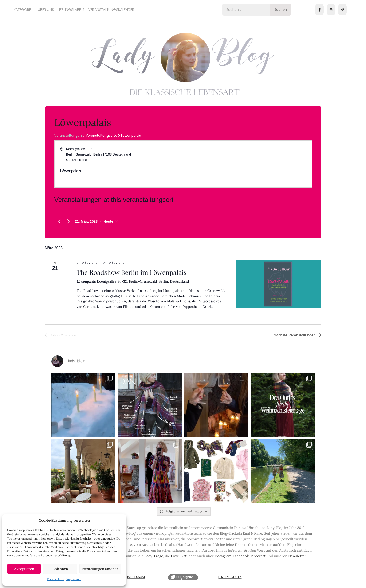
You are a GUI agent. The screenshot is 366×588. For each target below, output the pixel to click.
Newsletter (297, 556)
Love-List (179, 556)
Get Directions (77, 160)
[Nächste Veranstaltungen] (69, 221)
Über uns (46, 10)
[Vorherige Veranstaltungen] (59, 221)
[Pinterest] (342, 10)
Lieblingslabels (71, 10)
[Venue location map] (247, 164)
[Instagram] (331, 10)
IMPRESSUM (136, 577)
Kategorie (23, 10)
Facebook (241, 556)
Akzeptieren (24, 569)
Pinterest (258, 556)
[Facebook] (319, 10)
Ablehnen (60, 569)
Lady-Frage (154, 556)
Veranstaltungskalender (111, 10)
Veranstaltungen (68, 136)
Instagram (223, 556)
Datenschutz (56, 579)
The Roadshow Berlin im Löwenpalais (132, 272)
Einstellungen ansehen (100, 569)
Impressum (74, 579)
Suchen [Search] (281, 10)
